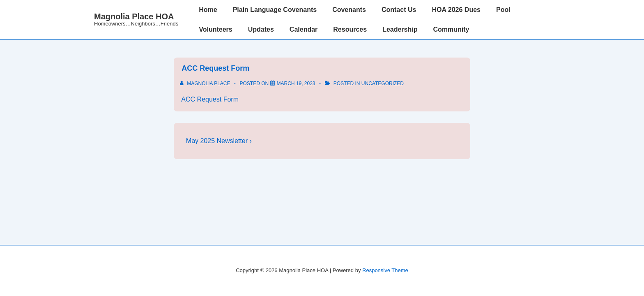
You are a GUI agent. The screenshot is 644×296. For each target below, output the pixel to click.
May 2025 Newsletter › (219, 141)
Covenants (349, 10)
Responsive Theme (385, 270)
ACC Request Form (215, 68)
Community (451, 29)
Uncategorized (383, 83)
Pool (503, 10)
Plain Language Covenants (275, 10)
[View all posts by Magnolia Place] (206, 83)
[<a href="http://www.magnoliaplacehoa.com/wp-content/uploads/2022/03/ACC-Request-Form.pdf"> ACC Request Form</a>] (296, 83)
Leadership (400, 29)
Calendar (304, 29)
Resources (350, 29)
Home (208, 10)
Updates (261, 29)
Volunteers (216, 29)
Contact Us (399, 10)
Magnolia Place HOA (134, 16)
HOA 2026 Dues (456, 10)
